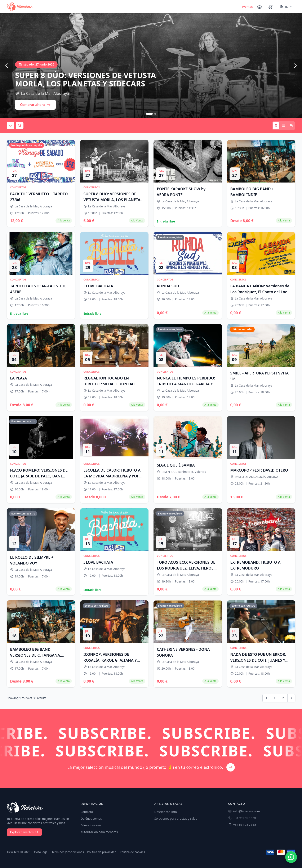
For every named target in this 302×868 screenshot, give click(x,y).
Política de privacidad (102, 852)
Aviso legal (41, 852)
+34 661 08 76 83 (242, 825)
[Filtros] (10, 126)
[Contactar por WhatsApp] (291, 857)
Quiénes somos (91, 818)
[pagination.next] (291, 698)
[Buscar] (20, 126)
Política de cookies (132, 852)
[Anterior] (7, 66)
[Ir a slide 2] (155, 114)
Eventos (247, 7)
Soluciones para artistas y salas (176, 818)
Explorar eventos (24, 832)
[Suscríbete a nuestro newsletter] (151, 748)
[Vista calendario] (291, 126)
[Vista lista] (284, 126)
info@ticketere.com (244, 811)
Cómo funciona (91, 825)
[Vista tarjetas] (276, 126)
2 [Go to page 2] (283, 698)
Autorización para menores (99, 832)
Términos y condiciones (68, 852)
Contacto (87, 812)
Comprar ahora (35, 105)
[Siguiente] (295, 66)
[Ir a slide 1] (149, 114)
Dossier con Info (166, 812)
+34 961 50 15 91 (242, 818)
